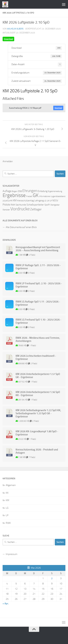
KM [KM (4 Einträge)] (15, 200)
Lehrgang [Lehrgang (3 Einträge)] (39, 201)
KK (7, 493)
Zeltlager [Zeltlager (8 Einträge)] (36, 209)
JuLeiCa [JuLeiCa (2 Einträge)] (6, 201)
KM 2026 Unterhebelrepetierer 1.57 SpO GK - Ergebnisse (38, 376)
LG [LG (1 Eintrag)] (45, 201)
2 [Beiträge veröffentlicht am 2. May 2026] (52, 578)
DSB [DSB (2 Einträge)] (20, 191)
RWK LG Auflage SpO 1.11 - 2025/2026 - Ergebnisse (38, 303)
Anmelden (8, 161)
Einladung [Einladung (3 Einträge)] (42, 191)
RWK (8, 523)
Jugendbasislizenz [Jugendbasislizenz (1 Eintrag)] (58, 196)
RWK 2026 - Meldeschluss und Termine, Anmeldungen (38, 339)
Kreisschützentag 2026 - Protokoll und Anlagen (37, 451)
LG (7, 508)
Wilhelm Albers (15, 29)
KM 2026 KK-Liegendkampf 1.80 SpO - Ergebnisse (37, 433)
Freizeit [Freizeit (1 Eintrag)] (29, 196)
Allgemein (11, 485)
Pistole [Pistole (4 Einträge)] (6, 205)
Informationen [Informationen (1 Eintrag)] (45, 196)
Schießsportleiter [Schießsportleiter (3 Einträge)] (35, 205)
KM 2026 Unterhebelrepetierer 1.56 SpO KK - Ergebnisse (38, 394)
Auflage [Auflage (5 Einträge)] (7, 191)
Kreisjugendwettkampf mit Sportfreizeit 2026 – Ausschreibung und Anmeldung (38, 249)
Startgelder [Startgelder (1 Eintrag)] (55, 205)
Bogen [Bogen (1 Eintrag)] (15, 191)
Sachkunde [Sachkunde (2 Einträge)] (21, 205)
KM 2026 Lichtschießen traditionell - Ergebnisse (36, 357)
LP (7, 515)
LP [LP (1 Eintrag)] (51, 201)
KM (7, 500)
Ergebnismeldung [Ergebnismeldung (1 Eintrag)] (55, 191)
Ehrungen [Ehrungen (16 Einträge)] (30, 191)
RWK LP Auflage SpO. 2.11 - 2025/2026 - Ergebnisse (38, 267)
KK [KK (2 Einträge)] (11, 201)
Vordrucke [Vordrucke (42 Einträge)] (20, 209)
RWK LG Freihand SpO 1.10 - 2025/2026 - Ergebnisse (38, 321)
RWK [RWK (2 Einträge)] (13, 205)
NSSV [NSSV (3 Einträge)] (55, 201)
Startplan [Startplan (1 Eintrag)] (6, 210)
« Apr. (6, 604)
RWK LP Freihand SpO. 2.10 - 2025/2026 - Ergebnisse (39, 285)
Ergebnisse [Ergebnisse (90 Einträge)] (14, 195)
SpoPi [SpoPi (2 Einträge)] (47, 205)
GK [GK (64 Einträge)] (36, 195)
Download (8, 39)
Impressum (12, 554)
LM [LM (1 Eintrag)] (48, 201)
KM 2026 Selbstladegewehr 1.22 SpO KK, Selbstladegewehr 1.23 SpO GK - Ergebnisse (38, 413)
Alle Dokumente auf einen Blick (21, 227)
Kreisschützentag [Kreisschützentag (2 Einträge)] (25, 201)
